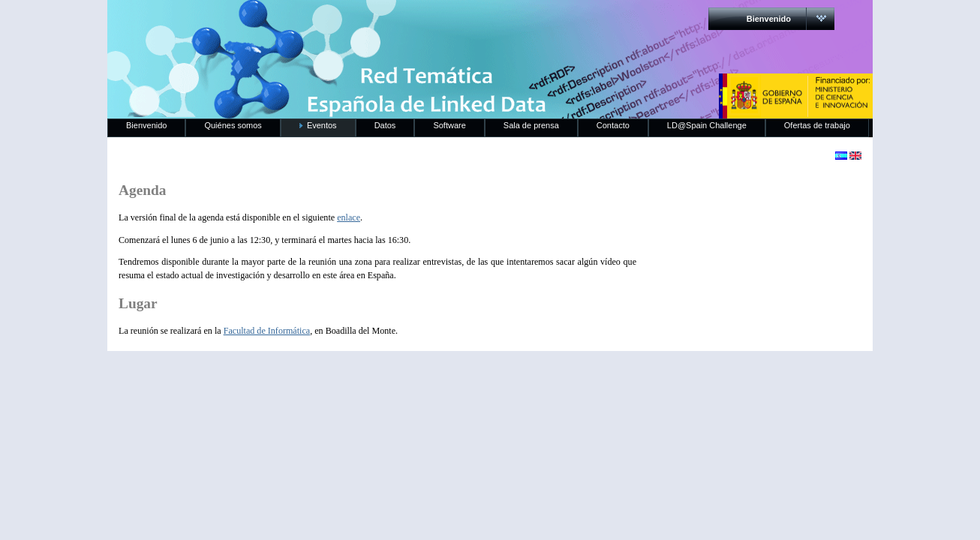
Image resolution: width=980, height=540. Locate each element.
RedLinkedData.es (264, 22)
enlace (349, 217)
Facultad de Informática (267, 331)
